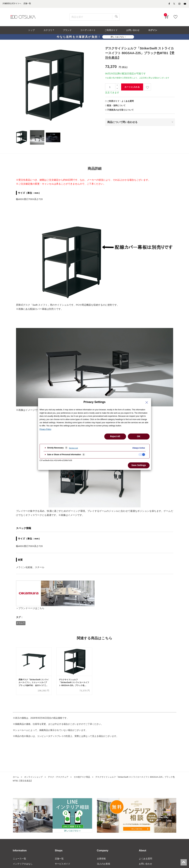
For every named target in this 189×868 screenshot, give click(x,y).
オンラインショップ (35, 779)
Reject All (115, 436)
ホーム (16, 779)
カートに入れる (132, 88)
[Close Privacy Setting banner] (147, 402)
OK (139, 436)
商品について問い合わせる (122, 123)
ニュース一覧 (19, 860)
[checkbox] (142, 455)
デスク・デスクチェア (61, 779)
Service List (73, 448)
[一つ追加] (117, 87)
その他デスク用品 (86, 779)
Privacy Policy (45, 429)
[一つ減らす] (117, 90)
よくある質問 (145, 860)
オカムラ (21, 624)
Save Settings (139, 465)
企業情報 (101, 860)
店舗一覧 (59, 860)
